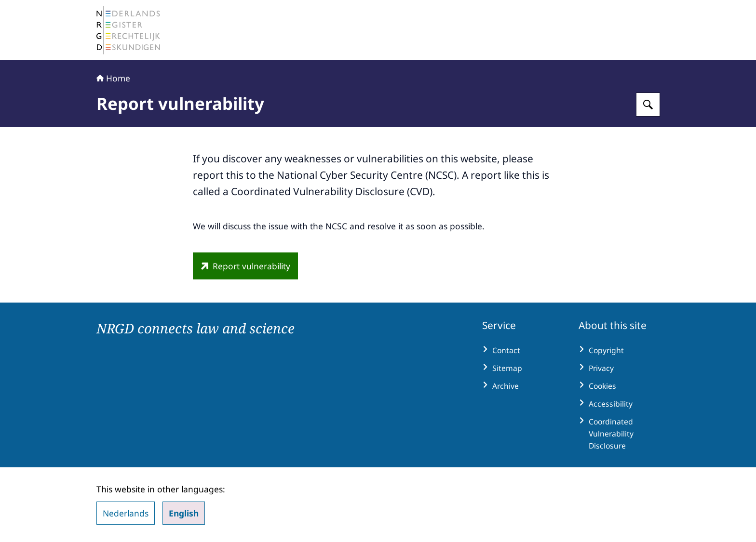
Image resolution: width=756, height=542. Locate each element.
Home (113, 78)
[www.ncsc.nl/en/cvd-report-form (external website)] (245, 266)
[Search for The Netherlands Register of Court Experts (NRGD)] (648, 105)
